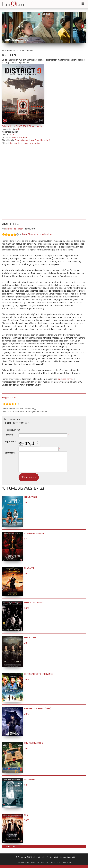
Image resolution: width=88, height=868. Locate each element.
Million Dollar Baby (34, 603)
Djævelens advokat (34, 534)
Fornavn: (9, 435)
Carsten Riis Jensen (14, 229)
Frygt (21, 143)
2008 (27, 680)
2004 (27, 608)
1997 (26, 539)
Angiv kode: (10, 442)
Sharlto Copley (22, 140)
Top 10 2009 (22, 126)
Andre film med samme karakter (37, 234)
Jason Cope (34, 140)
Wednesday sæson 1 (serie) (38, 709)
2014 (26, 503)
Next (83, 26)
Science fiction (9, 126)
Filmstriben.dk (35, 126)
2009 (19, 129)
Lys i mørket (31, 780)
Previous (5, 26)
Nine (26, 815)
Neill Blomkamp (20, 138)
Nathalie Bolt (46, 140)
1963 (26, 785)
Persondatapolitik (68, 857)
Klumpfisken (30, 497)
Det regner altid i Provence (38, 674)
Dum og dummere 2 (34, 743)
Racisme (13, 143)
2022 (27, 714)
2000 (27, 574)
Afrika (37, 143)
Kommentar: (11, 453)
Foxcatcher (30, 638)
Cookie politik (53, 857)
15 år (12, 135)
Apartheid (29, 143)
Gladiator (29, 568)
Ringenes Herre (65, 379)
